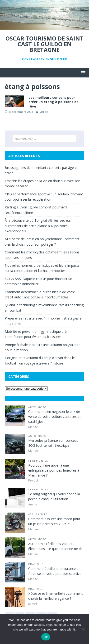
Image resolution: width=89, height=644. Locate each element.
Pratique (36, 564)
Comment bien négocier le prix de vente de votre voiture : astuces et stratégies (54, 417)
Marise (44, 112)
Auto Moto (37, 407)
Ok (46, 637)
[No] (83, 629)
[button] (82, 72)
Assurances (38, 514)
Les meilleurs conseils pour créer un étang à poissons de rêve (54, 102)
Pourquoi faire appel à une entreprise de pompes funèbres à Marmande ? (54, 470)
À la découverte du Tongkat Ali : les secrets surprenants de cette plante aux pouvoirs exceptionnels (38, 226)
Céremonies (38, 461)
